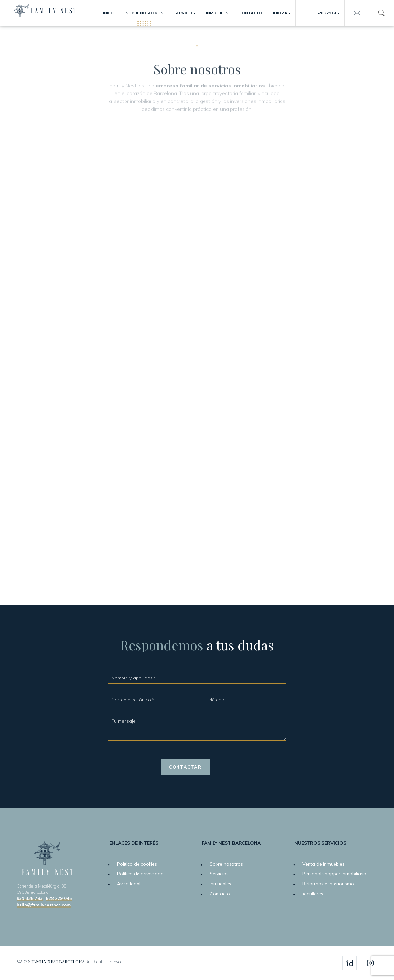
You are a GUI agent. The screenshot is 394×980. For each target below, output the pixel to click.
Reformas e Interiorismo (328, 884)
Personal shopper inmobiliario (334, 874)
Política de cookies (137, 864)
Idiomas (282, 13)
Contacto (251, 13)
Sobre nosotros (144, 13)
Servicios (185, 13)
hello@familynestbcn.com (44, 905)
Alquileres (313, 894)
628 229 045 (328, 13)
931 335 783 (30, 899)
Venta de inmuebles (323, 864)
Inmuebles (217, 13)
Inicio (109, 13)
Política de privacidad (140, 874)
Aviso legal (129, 884)
